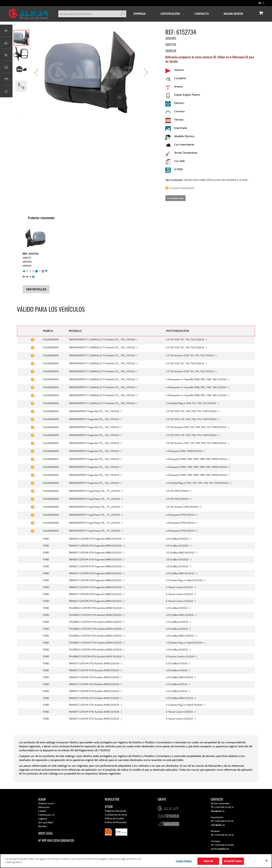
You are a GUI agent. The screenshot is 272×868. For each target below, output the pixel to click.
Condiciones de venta (116, 815)
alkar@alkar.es (218, 811)
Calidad (42, 811)
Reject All (208, 861)
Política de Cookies (114, 818)
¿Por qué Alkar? (46, 822)
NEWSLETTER (112, 799)
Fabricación (44, 807)
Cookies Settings (184, 861)
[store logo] (29, 15)
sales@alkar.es (218, 825)
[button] (262, 3)
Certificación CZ (46, 815)
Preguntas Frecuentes (116, 811)
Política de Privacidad (116, 822)
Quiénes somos (46, 803)
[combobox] (92, 14)
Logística (43, 819)
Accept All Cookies (233, 861)
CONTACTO (202, 14)
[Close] (266, 861)
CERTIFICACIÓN (170, 14)
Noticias (42, 826)
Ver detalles (36, 289)
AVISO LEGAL (45, 833)
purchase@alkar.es (220, 849)
